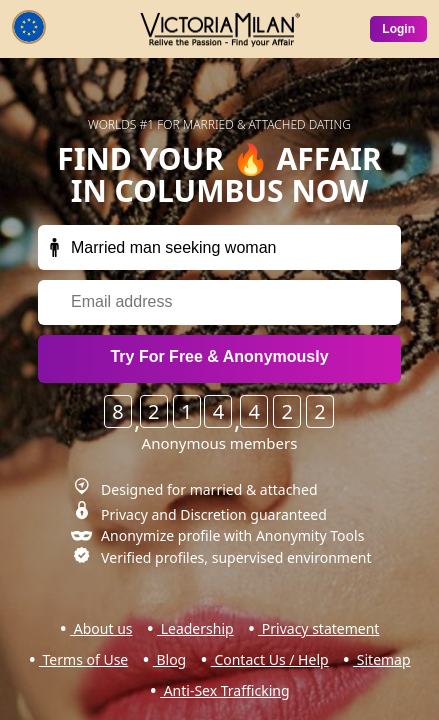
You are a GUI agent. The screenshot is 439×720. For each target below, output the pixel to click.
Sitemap (381, 659)
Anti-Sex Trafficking (225, 690)
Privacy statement (318, 628)
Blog (169, 659)
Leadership (195, 628)
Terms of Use (83, 659)
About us (101, 628)
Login (398, 29)
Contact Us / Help (270, 659)
